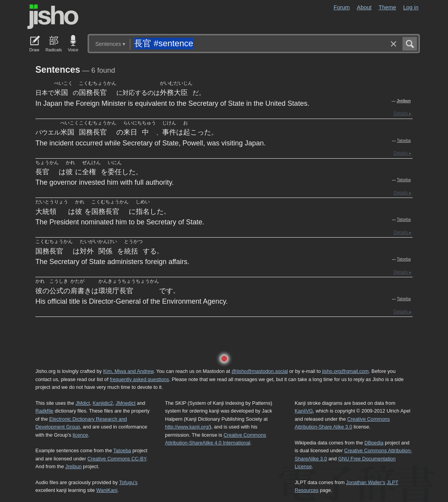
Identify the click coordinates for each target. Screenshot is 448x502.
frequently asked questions (139, 379)
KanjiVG (304, 411)
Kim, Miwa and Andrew (128, 371)
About (364, 7)
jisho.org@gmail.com (345, 371)
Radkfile (44, 411)
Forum (342, 7)
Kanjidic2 (103, 403)
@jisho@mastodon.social (260, 371)
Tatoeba (404, 141)
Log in (411, 7)
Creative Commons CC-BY (117, 459)
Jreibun (404, 101)
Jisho (53, 17)
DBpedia (374, 443)
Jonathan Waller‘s (366, 482)
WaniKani (107, 490)
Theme (388, 7)
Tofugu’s (128, 482)
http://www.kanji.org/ (187, 427)
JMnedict (125, 403)
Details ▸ (402, 114)
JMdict (83, 403)
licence (80, 435)
